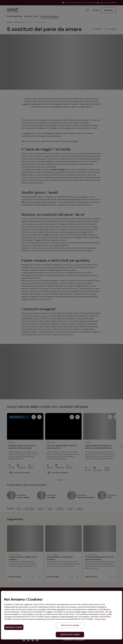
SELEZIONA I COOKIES (14, 627)
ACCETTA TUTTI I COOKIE (70, 635)
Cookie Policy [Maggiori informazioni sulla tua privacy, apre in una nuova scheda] (100, 619)
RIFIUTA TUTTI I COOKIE (70, 625)
